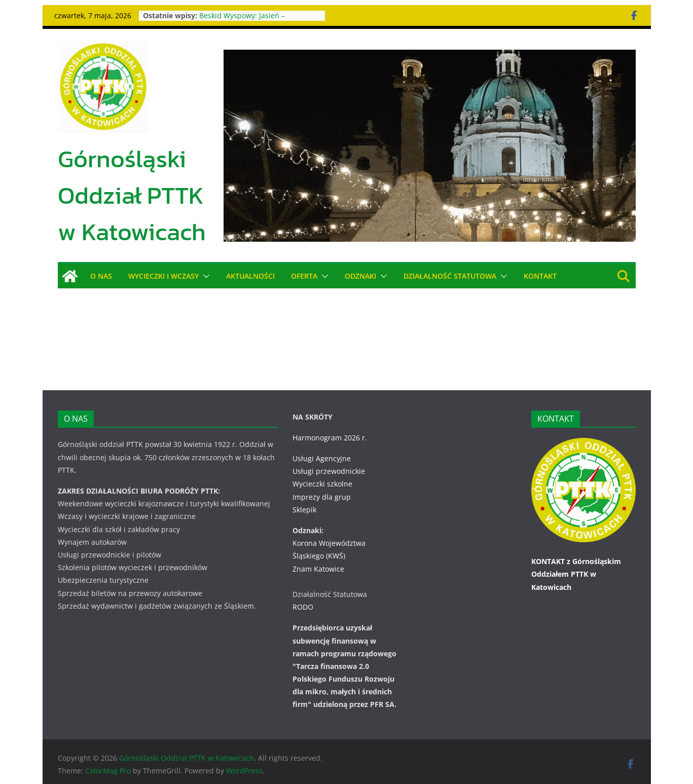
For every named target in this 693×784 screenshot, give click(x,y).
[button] (204, 276)
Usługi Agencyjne (322, 446)
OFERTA (304, 276)
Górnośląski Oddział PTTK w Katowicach (132, 195)
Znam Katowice (318, 556)
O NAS (101, 276)
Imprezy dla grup (322, 484)
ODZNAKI (361, 276)
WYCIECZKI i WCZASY (163, 276)
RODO (303, 594)
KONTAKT (541, 276)
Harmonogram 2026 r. (330, 425)
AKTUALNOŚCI (250, 276)
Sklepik (304, 497)
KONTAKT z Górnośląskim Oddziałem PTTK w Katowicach (576, 561)
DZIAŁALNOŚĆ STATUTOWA (450, 276)
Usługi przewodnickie (329, 458)
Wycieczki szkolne (322, 471)
